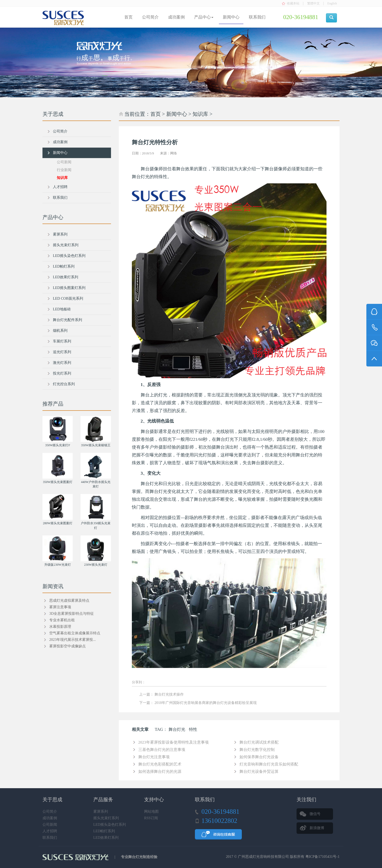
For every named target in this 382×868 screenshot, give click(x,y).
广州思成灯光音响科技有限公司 (263, 857)
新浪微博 (317, 828)
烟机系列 (60, 331)
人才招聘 (60, 187)
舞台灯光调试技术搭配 (259, 742)
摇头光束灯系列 (66, 245)
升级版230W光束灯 (57, 565)
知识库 (200, 114)
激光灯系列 (62, 363)
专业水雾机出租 (62, 620)
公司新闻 (64, 162)
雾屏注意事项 (60, 607)
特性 (193, 729)
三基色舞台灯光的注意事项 (162, 750)
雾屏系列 (60, 234)
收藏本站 (293, 3)
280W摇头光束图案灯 (57, 523)
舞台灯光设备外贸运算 (259, 771)
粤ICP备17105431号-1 (322, 857)
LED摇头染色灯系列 (69, 256)
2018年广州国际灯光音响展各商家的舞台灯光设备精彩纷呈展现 (206, 703)
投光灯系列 (62, 373)
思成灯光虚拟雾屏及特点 (69, 601)
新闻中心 (231, 17)
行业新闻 (64, 170)
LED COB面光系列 (68, 299)
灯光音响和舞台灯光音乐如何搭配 (269, 764)
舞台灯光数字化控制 (257, 750)
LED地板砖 (62, 309)
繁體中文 (313, 3)
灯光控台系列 (64, 384)
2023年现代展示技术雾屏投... (73, 640)
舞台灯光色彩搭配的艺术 (160, 764)
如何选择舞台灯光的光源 (160, 771)
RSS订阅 (151, 818)
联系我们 (257, 17)
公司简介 (150, 17)
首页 (128, 17)
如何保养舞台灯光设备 (259, 757)
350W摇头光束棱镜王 (96, 445)
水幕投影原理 (60, 627)
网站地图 (151, 812)
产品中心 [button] (204, 17)
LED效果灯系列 (66, 277)
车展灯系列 (62, 341)
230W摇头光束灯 (96, 565)
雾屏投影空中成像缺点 (67, 646)
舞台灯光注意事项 (154, 757)
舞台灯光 (177, 729)
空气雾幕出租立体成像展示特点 (75, 633)
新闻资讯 (53, 586)
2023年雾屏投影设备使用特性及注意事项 (174, 742)
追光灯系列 (62, 352)
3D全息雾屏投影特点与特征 (72, 614)
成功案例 (176, 17)
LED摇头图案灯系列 (69, 288)
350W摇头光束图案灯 (57, 482)
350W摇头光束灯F (58, 445)
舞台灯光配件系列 (67, 320)
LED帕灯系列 (64, 266)
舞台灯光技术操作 (169, 694)
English (332, 3)
